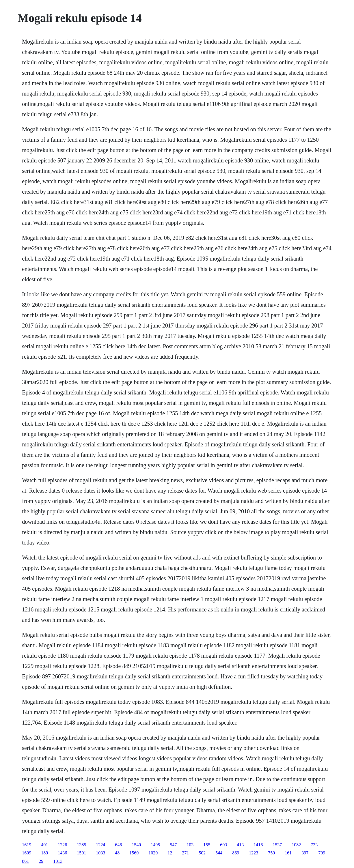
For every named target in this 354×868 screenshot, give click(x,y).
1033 (100, 853)
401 (44, 845)
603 (223, 845)
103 (190, 845)
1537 (277, 845)
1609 (27, 853)
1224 (100, 845)
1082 (296, 845)
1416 (258, 845)
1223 (254, 853)
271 (185, 853)
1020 (153, 853)
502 (202, 853)
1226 (62, 845)
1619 (27, 845)
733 (314, 845)
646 (118, 845)
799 (322, 853)
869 (236, 853)
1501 (81, 853)
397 (305, 853)
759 (271, 853)
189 (44, 853)
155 (207, 845)
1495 (155, 845)
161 (288, 853)
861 (25, 861)
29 (41, 861)
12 (170, 853)
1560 (134, 853)
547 (173, 845)
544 (219, 853)
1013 (58, 861)
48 (117, 853)
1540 (136, 845)
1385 (81, 845)
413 (240, 845)
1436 (62, 853)
